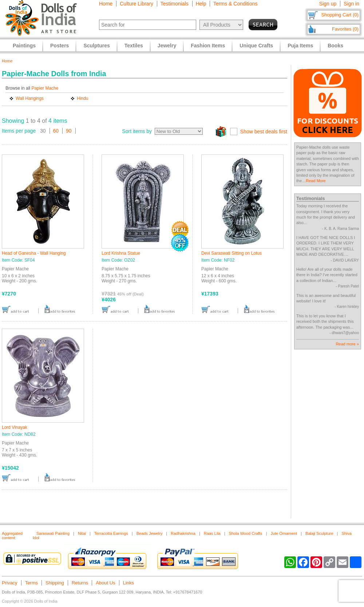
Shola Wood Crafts (246, 533)
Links (128, 583)
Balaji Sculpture (319, 533)
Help (201, 4)
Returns (80, 583)
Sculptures (96, 46)
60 (56, 131)
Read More (316, 181)
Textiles (134, 46)
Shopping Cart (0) (340, 15)
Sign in (351, 4)
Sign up (328, 4)
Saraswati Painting (53, 533)
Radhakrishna (183, 533)
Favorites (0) (345, 29)
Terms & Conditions (235, 4)
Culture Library (136, 4)
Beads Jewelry (150, 533)
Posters (60, 46)
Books (335, 46)
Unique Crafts (256, 46)
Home (106, 4)
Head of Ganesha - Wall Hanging (34, 253)
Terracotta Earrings (111, 533)
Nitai (82, 533)
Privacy (10, 583)
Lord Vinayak (15, 427)
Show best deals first (264, 132)
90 (69, 131)
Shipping (55, 583)
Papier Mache (45, 88)
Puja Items (300, 46)
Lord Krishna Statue (121, 253)
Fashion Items (208, 46)
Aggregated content (12, 536)
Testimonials (175, 4)
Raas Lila (212, 533)
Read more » (347, 344)
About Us (105, 583)
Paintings (24, 46)
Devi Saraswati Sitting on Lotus (232, 253)
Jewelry (167, 46)
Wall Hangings (30, 98)
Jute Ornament (284, 533)
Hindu (82, 98)
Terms (31, 583)
